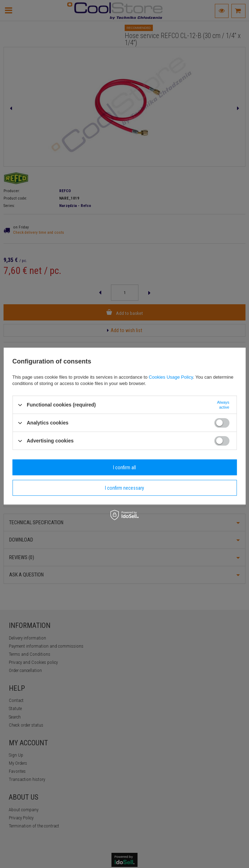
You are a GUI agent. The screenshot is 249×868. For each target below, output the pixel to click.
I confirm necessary (124, 488)
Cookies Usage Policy (171, 377)
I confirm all (124, 467)
